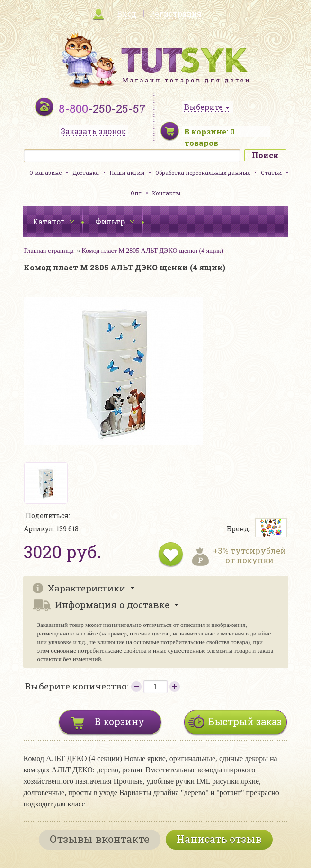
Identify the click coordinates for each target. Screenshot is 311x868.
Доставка (86, 173)
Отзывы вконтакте (100, 839)
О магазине (45, 173)
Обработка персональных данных (203, 173)
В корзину (120, 721)
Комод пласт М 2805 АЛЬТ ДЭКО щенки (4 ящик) (152, 251)
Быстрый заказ (245, 721)
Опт (136, 193)
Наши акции (127, 173)
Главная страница (49, 251)
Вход (127, 13)
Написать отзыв (219, 839)
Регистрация (176, 13)
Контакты (166, 193)
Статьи (271, 173)
